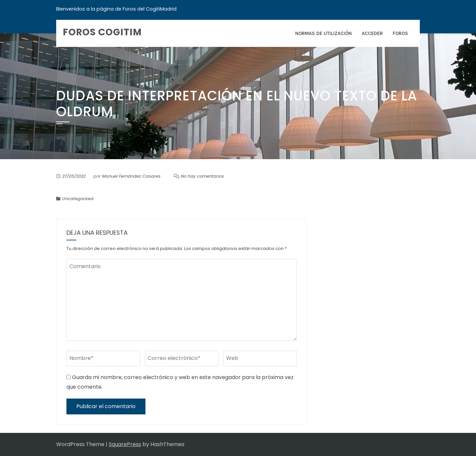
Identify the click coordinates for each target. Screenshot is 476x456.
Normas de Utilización (323, 33)
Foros (400, 33)
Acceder (372, 33)
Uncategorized (78, 199)
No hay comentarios (202, 176)
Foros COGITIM (102, 32)
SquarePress (125, 444)
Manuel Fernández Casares (131, 176)
